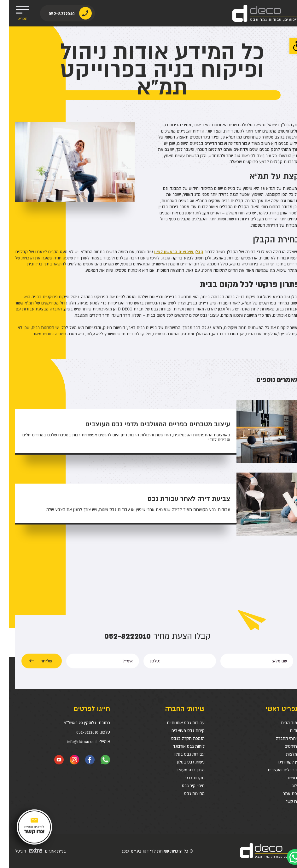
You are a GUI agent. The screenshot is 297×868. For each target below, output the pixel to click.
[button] (289, 46)
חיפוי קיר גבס (184, 786)
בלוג (287, 786)
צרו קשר (284, 801)
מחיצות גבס (186, 794)
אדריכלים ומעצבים (275, 770)
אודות (286, 731)
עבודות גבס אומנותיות (177, 723)
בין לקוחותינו (280, 762)
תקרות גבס (186, 778)
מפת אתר (282, 794)
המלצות (284, 754)
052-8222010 (55, 13)
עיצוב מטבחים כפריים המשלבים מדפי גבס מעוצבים (149, 424)
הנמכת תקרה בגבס (179, 738)
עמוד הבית (281, 723)
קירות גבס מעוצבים (179, 731)
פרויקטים (283, 746)
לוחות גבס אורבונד (180, 746)
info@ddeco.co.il (73, 742)
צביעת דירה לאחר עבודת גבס (180, 499)
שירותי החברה (279, 738)
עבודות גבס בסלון (180, 754)
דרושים (285, 778)
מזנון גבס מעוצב (182, 770)
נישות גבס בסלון (182, 762)
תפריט (13, 13)
